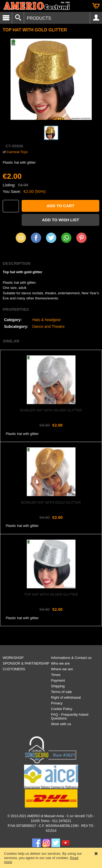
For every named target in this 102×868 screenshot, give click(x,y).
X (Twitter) (51, 240)
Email (21, 238)
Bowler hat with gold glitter (51, 502)
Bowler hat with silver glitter (51, 410)
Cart (96, 6)
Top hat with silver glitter (51, 594)
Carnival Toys (17, 152)
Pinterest (81, 238)
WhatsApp (66, 238)
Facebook (36, 238)
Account (96, 18)
